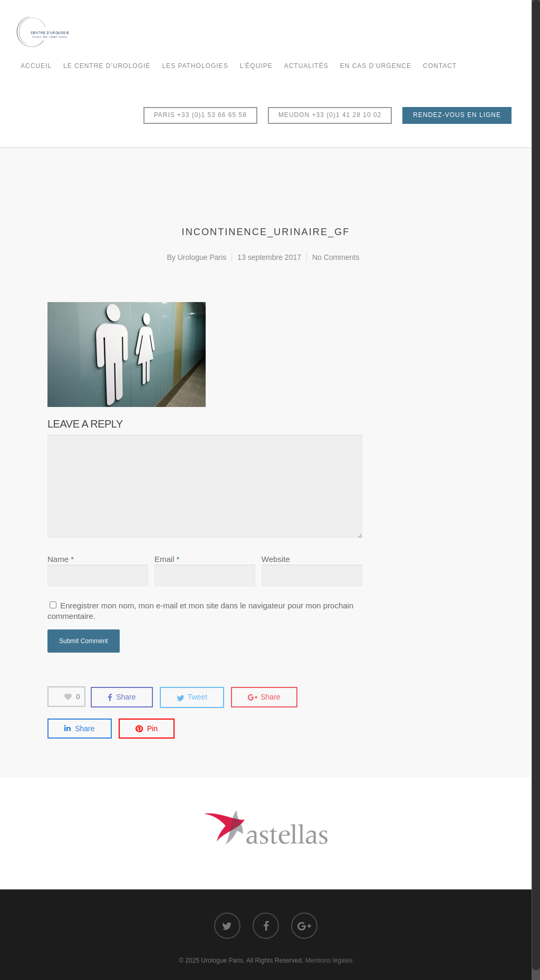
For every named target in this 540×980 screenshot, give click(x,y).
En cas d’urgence (376, 66)
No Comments (336, 257)
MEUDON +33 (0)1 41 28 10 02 (330, 115)
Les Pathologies (195, 66)
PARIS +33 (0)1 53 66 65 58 (200, 115)
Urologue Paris (202, 257)
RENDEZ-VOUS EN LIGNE (457, 115)
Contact (440, 66)
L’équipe (256, 66)
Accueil (36, 66)
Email (167, 559)
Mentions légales (329, 960)
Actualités (306, 66)
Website (276, 559)
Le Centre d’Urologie (107, 66)
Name (61, 559)
